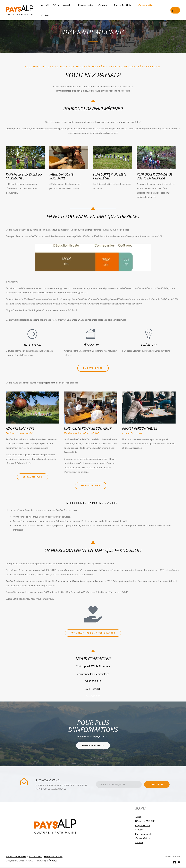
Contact (162, 7)
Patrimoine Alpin (121, 7)
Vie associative (143, 7)
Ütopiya (53, 861)
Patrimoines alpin (144, 834)
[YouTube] (179, 863)
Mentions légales (53, 857)
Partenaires (35, 857)
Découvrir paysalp (62, 7)
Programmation (86, 7)
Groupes (102, 7)
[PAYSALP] (20, 7)
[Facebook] (175, 863)
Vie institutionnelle (16, 857)
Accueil (45, 7)
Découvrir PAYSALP (145, 821)
